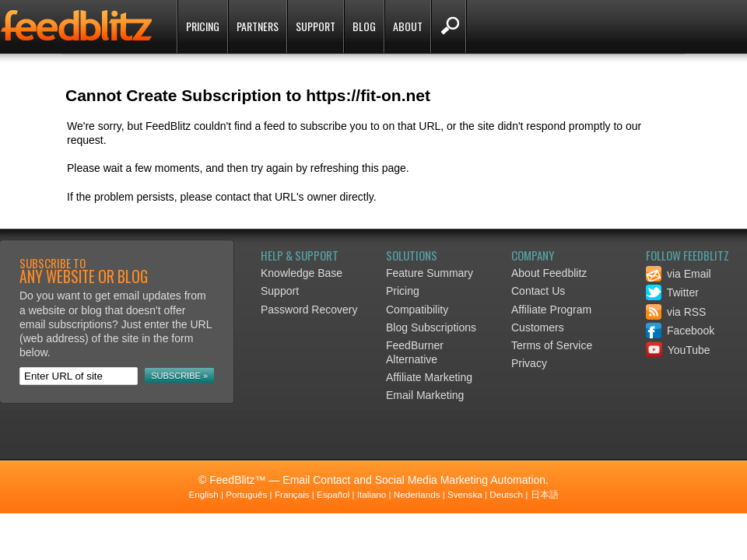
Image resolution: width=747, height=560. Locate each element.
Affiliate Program (551, 310)
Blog (364, 26)
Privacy (529, 363)
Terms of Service (552, 345)
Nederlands (417, 494)
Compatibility (417, 310)
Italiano (372, 494)
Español (333, 494)
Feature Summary (430, 273)
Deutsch (506, 494)
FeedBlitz (78, 28)
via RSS (676, 312)
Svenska (465, 494)
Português (246, 494)
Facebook (680, 331)
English (203, 494)
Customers (538, 327)
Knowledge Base (302, 273)
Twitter (672, 292)
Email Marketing (425, 395)
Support (316, 26)
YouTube (678, 350)
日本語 (545, 494)
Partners (258, 26)
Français (292, 494)
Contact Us (538, 291)
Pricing (203, 26)
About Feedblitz (549, 273)
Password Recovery (309, 310)
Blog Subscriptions (431, 327)
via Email (679, 274)
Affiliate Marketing (429, 377)
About (408, 26)
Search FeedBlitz (449, 26)
